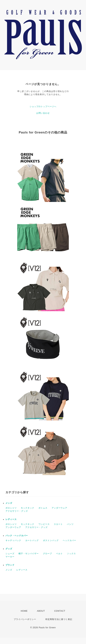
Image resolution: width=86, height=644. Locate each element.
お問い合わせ (43, 113)
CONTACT (60, 611)
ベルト (59, 554)
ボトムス (43, 508)
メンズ (9, 503)
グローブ (47, 554)
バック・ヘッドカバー (17, 536)
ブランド (10, 565)
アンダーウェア (59, 508)
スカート (58, 524)
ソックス (71, 554)
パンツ (70, 524)
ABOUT (41, 611)
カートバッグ (32, 540)
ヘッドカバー (69, 540)
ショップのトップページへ (43, 106)
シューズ (10, 554)
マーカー (10, 557)
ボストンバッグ (51, 540)
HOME (24, 611)
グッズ (9, 549)
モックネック (28, 508)
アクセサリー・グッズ (17, 511)
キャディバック (13, 540)
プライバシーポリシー (25, 619)
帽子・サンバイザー (29, 554)
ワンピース (44, 524)
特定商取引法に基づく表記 (59, 619)
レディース (11, 519)
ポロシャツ (11, 508)
